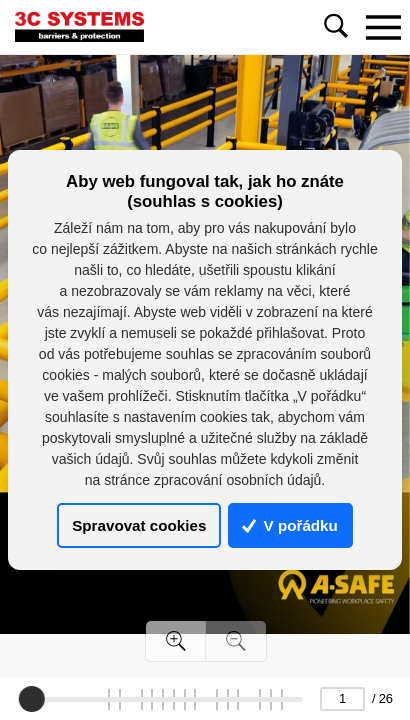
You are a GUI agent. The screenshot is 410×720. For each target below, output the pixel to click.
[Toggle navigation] (383, 27)
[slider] (32, 699)
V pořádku (290, 525)
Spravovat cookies (139, 525)
